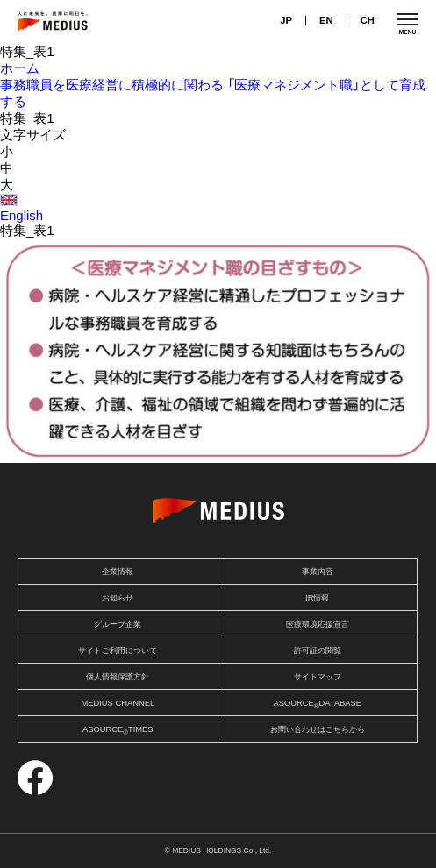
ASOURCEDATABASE (317, 704)
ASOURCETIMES (118, 731)
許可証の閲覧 (318, 651)
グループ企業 (118, 624)
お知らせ (118, 598)
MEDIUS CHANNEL (118, 703)
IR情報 (317, 598)
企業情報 (118, 572)
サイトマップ (318, 677)
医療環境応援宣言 (318, 624)
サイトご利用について (118, 651)
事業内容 (318, 572)
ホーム (20, 68)
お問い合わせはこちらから (318, 729)
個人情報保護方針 (118, 677)
